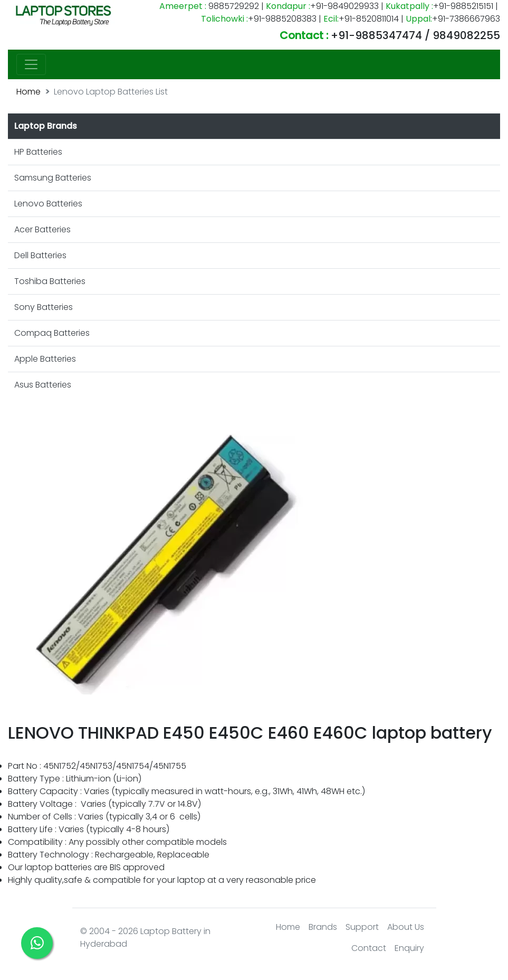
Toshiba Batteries (50, 281)
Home (28, 92)
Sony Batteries (44, 307)
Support (362, 927)
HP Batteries (38, 152)
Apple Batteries (45, 359)
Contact (369, 948)
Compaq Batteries (52, 333)
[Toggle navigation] (31, 64)
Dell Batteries (40, 255)
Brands (323, 927)
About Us (406, 927)
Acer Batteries (42, 229)
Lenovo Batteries (48, 204)
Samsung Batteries (53, 178)
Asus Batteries (43, 385)
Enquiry (409, 948)
